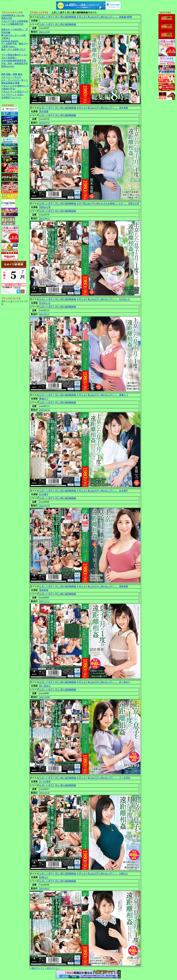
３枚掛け (6, 38)
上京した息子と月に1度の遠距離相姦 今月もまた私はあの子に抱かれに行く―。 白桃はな (84, 874)
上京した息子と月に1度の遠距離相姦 (58, 24)
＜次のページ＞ (52, 968)
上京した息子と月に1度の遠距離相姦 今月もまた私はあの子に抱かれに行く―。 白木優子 (84, 491)
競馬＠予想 (7, 18)
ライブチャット (9, 95)
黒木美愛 (44, 112)
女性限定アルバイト (11, 97)
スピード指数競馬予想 (12, 24)
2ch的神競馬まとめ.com (13, 15)
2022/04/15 (45, 218)
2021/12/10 (45, 506)
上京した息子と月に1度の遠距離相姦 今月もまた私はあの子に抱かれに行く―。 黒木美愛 (84, 108)
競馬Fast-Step (8, 66)
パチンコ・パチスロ (11, 77)
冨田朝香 (44, 590)
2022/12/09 (45, 32)
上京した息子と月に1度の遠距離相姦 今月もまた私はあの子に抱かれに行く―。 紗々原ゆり (85, 682)
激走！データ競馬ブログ (13, 49)
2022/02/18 (45, 410)
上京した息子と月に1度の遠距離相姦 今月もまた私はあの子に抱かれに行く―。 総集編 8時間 (86, 17)
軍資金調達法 (8, 83)
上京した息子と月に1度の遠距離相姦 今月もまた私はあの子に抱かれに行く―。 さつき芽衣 (85, 778)
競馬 (3, 74)
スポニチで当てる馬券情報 (15, 21)
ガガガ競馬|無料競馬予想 (14, 61)
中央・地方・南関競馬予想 (15, 63)
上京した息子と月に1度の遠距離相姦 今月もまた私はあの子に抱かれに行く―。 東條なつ (84, 395)
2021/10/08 (45, 697)
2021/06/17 (45, 888)
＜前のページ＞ (37, 968)
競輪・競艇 (12, 74)
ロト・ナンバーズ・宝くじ (15, 80)
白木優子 (44, 494)
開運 (17, 83)
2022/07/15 (45, 123)
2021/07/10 (45, 793)
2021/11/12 (45, 601)
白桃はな (44, 877)
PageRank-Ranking (10, 41)
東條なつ (44, 399)
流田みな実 (45, 207)
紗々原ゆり (45, 686)
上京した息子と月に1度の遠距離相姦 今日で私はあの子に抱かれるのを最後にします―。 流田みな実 (89, 204)
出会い (21, 95)
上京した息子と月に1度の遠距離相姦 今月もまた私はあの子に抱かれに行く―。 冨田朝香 (84, 586)
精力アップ (23, 92)
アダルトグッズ (9, 92)
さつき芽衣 (45, 782)
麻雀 (20, 74)
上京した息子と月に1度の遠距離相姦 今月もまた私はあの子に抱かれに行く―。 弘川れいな (85, 299)
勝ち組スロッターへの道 (13, 35)
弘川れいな (45, 303)
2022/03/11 (45, 314)
